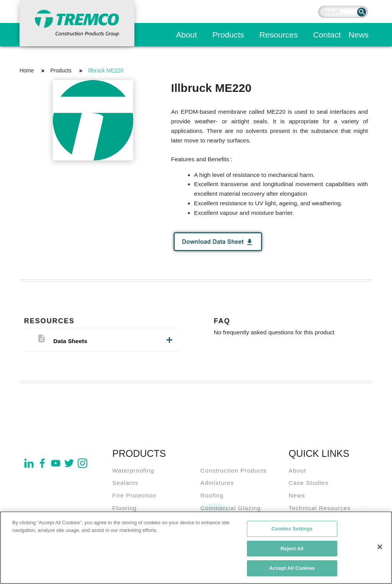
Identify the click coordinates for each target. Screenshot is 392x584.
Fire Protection (134, 495)
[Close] (380, 550)
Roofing (212, 495)
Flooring (124, 508)
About (187, 35)
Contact (327, 35)
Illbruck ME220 (106, 70)
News (359, 35)
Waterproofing (133, 470)
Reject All (292, 551)
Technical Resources (320, 508)
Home (27, 70)
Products (228, 35)
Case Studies (309, 483)
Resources (279, 35)
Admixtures (217, 483)
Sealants (125, 483)
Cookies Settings (292, 531)
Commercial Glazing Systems (231, 513)
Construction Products (234, 470)
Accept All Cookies (292, 571)
